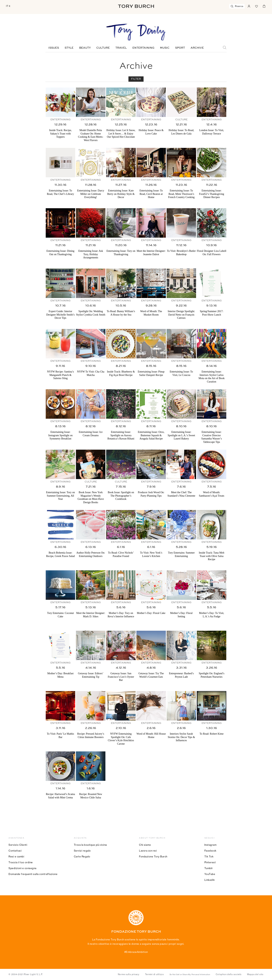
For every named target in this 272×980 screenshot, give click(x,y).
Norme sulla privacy (129, 974)
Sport (180, 48)
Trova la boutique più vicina (90, 845)
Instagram (211, 845)
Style (69, 48)
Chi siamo (145, 845)
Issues (54, 48)
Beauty (85, 48)
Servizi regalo (82, 851)
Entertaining (143, 48)
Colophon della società (229, 974)
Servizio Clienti (18, 845)
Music (165, 48)
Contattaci (15, 851)
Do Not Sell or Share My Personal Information (190, 975)
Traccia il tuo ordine (21, 862)
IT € (8, 6)
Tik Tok (209, 856)
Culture (103, 48)
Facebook (210, 851)
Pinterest (210, 862)
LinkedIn (210, 880)
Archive (197, 48)
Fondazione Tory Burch (153, 856)
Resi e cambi (16, 856)
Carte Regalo (82, 856)
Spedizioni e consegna (22, 868)
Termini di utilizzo (155, 974)
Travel (121, 48)
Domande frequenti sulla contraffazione (33, 874)
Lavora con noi (148, 851)
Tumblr (209, 868)
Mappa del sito (255, 974)
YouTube (210, 874)
